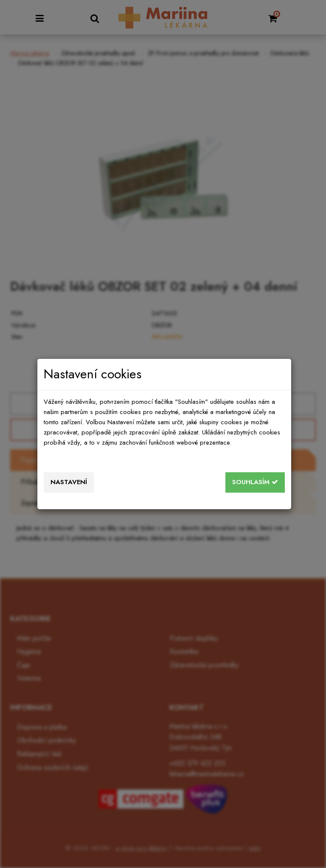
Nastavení (69, 482)
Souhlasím (255, 482)
